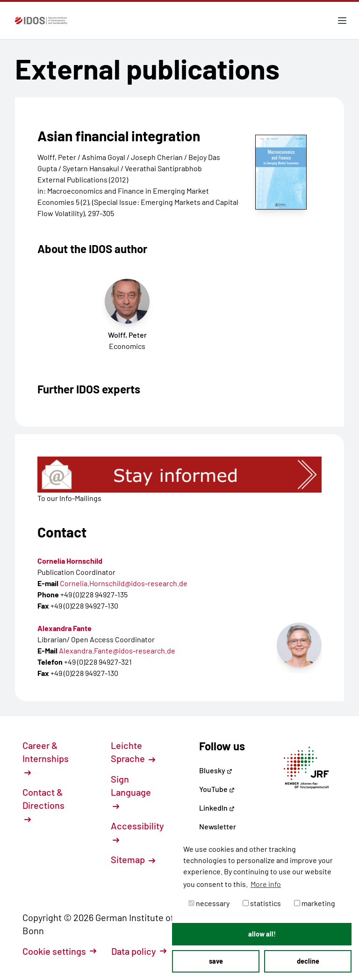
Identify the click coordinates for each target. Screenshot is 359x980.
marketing (315, 903)
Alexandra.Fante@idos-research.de (117, 650)
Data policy (139, 951)
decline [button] (308, 961)
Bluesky (216, 770)
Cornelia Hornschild (70, 561)
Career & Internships (46, 758)
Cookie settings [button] (59, 951)
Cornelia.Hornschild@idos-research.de (124, 583)
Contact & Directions (43, 805)
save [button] (216, 961)
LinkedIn (217, 808)
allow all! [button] (262, 934)
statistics (262, 903)
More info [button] (266, 884)
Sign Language (131, 791)
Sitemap (133, 859)
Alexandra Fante (65, 628)
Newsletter (218, 826)
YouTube (217, 789)
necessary (209, 903)
